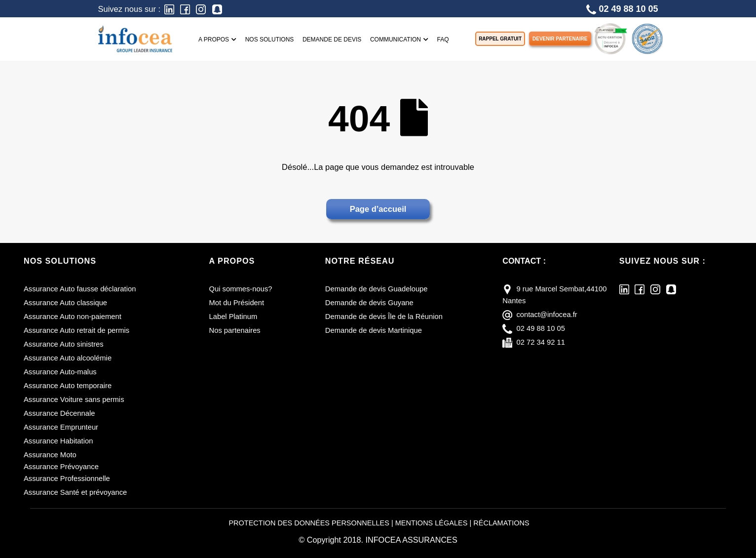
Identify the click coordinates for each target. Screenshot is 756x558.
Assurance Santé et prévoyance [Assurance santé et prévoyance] (76, 492)
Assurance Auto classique (66, 303)
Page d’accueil (378, 209)
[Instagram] (201, 9)
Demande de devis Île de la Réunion (384, 317)
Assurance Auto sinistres (64, 344)
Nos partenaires (235, 330)
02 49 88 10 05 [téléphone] (541, 328)
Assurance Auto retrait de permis (77, 330)
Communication (399, 40)
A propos (217, 40)
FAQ (443, 40)
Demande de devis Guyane (370, 303)
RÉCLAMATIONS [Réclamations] (502, 523)
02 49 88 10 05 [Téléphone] (622, 9)
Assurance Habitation (58, 441)
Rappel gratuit (500, 39)
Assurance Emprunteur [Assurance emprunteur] (61, 427)
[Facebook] (185, 9)
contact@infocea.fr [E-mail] (547, 315)
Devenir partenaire (560, 39)
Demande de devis (332, 40)
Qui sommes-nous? (241, 289)
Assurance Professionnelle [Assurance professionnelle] (67, 478)
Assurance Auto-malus (60, 372)
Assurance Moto (50, 455)
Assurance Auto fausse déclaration (80, 289)
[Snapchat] (217, 9)
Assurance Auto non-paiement (73, 317)
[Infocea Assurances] (135, 38)
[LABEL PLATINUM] (610, 38)
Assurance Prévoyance (61, 467)
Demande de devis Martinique (374, 330)
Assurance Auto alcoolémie (68, 358)
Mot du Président (237, 303)
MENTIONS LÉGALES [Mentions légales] (432, 523)
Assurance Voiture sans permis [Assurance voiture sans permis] (74, 399)
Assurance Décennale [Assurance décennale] (59, 413)
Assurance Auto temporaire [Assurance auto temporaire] (68, 386)
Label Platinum (233, 317)
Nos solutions (270, 40)
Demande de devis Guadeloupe (377, 289)
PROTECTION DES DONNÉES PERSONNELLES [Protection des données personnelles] (309, 523)
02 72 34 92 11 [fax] (541, 342)
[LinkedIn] (169, 9)
